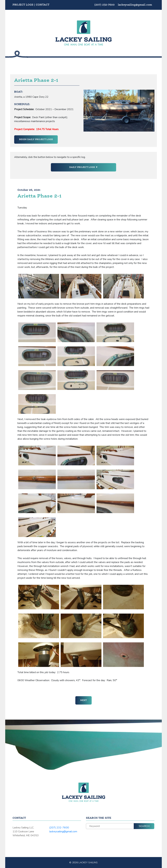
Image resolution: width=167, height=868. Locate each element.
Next (83, 700)
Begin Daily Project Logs (36, 139)
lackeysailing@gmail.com (135, 5)
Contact (43, 5)
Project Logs (23, 5)
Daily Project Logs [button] (82, 167)
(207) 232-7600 (105, 5)
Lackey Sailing (88, 863)
